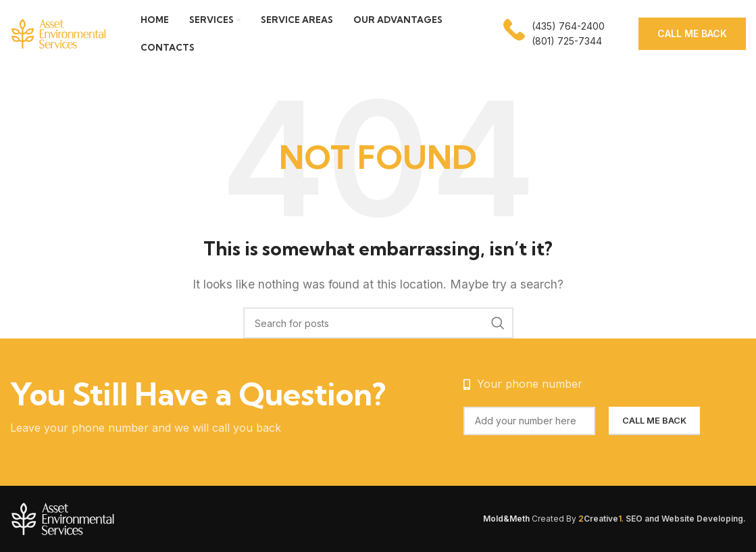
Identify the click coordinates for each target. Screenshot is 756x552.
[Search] (378, 323)
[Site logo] (58, 32)
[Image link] (95, 518)
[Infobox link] (554, 34)
